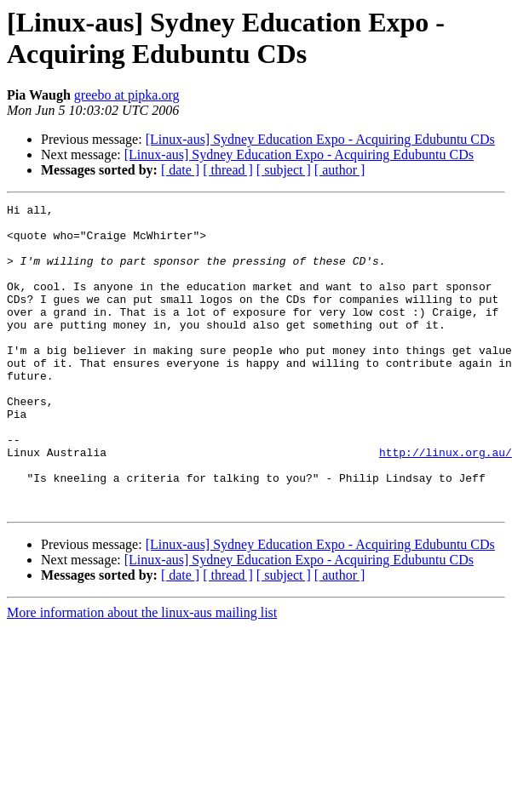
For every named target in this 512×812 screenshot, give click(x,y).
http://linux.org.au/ (446, 503)
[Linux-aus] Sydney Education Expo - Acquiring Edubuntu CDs (320, 139)
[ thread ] (228, 170)
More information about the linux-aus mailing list (142, 674)
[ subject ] (284, 170)
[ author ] (340, 170)
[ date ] (180, 170)
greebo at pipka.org (127, 95)
